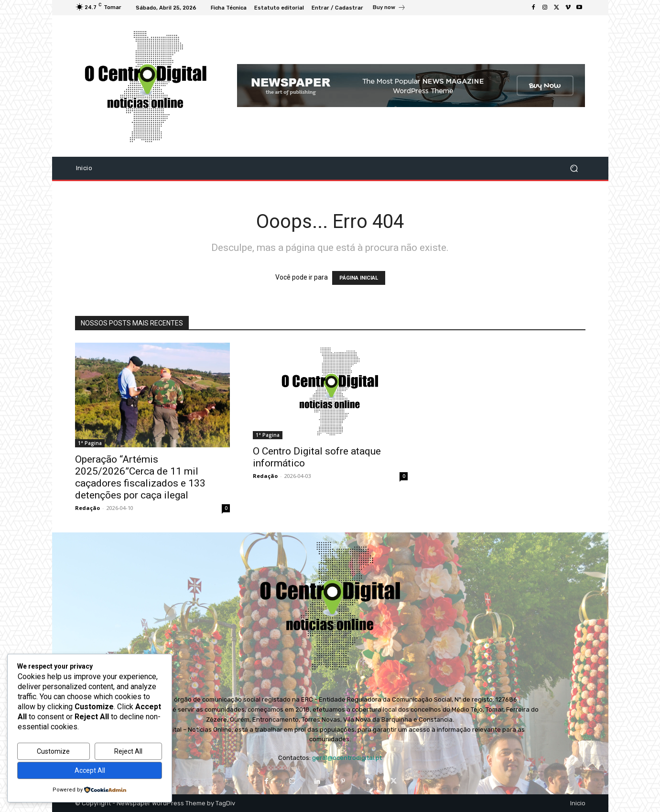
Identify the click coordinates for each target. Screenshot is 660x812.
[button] (574, 168)
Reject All (128, 751)
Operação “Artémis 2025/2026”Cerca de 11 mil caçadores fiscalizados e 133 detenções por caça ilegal (140, 477)
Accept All (90, 770)
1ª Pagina (90, 443)
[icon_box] (389, 9)
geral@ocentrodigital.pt (347, 758)
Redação (87, 508)
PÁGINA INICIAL (359, 278)
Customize (53, 751)
